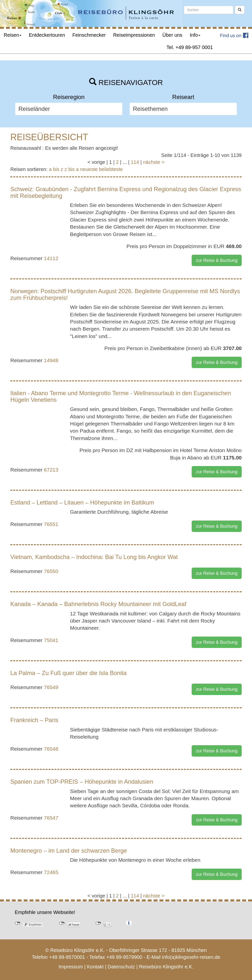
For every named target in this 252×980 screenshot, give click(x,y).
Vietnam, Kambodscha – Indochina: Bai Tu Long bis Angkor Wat (94, 557)
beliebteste (111, 169)
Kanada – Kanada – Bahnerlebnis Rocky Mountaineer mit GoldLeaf (98, 604)
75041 (51, 640)
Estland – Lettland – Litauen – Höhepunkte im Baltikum (82, 502)
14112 (51, 258)
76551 (51, 524)
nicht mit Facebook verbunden (18, 923)
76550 (51, 571)
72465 (51, 872)
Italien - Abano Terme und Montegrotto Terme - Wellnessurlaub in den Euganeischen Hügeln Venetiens (121, 396)
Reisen (13, 35)
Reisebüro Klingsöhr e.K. (166, 967)
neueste (89, 169)
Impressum (71, 967)
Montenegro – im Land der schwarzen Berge (69, 851)
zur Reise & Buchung (217, 260)
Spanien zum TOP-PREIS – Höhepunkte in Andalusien (82, 782)
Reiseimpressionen (134, 35)
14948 (51, 360)
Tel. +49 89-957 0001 (190, 47)
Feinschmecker (89, 35)
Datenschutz (121, 967)
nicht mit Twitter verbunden (62, 923)
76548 (51, 749)
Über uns (172, 35)
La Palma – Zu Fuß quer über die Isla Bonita (68, 673)
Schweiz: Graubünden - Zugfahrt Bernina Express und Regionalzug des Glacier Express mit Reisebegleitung (126, 192)
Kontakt (95, 967)
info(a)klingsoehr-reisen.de (191, 957)
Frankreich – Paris (34, 720)
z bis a (72, 169)
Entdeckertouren (47, 35)
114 (135, 162)
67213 (51, 470)
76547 (51, 818)
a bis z (56, 169)
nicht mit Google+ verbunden (98, 923)
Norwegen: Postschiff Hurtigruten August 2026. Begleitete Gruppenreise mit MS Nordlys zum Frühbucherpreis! (125, 294)
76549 (51, 687)
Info (195, 35)
